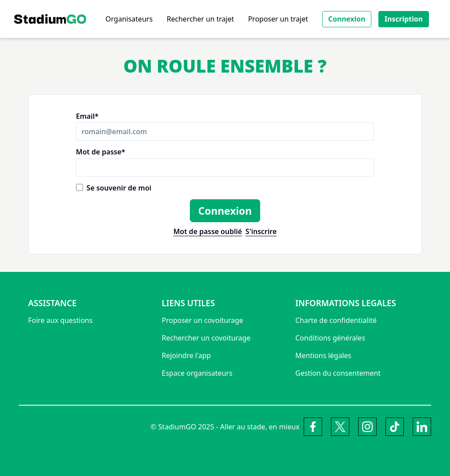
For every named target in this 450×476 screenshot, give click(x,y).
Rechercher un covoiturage (206, 338)
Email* (87, 116)
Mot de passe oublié (207, 232)
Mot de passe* (101, 152)
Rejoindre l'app (186, 355)
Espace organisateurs (197, 373)
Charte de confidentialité (336, 320)
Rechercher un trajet (200, 19)
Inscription (404, 19)
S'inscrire (261, 232)
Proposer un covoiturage (202, 320)
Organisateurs (129, 19)
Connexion (347, 19)
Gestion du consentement (338, 373)
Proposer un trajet (278, 19)
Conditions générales (330, 338)
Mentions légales (323, 355)
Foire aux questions (60, 320)
